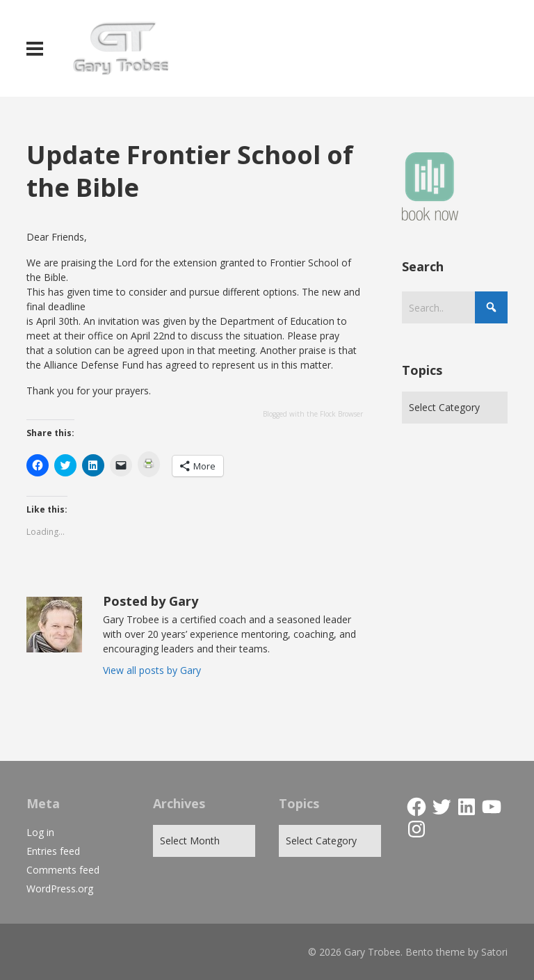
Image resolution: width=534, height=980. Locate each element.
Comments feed (63, 870)
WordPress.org (60, 889)
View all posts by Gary (152, 670)
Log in (40, 832)
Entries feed (53, 851)
